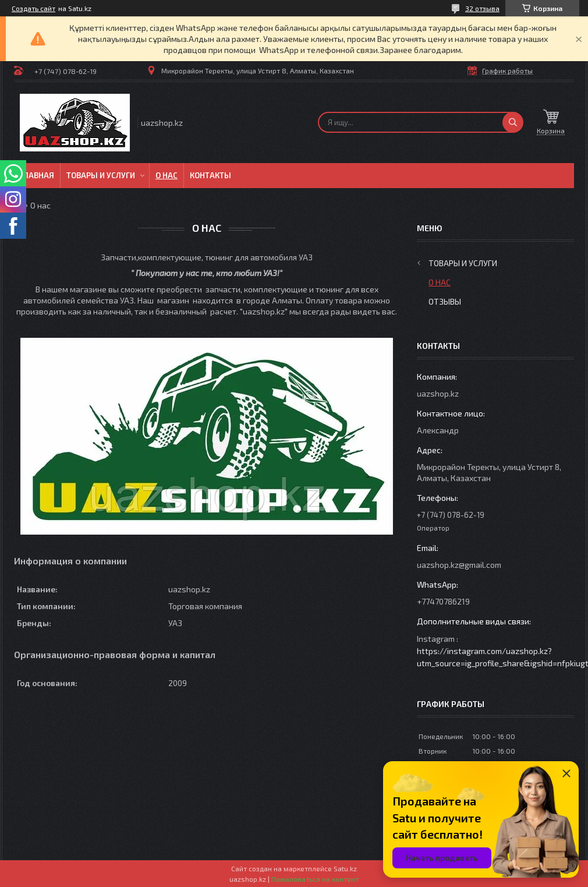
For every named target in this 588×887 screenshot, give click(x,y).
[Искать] (513, 122)
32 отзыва (482, 8)
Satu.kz (345, 868)
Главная (37, 175)
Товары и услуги (101, 175)
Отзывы (445, 301)
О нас (167, 175)
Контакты (210, 175)
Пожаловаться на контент (315, 879)
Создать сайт (33, 8)
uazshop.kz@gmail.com (459, 565)
